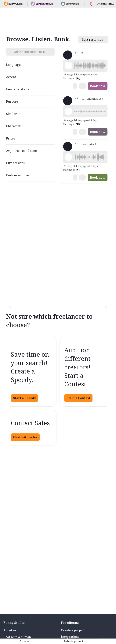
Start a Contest (78, 398)
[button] (90, 66)
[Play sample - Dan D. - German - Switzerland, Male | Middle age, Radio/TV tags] (68, 157)
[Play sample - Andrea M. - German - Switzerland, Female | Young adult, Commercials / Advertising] (68, 111)
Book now (98, 86)
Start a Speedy (24, 398)
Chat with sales (25, 437)
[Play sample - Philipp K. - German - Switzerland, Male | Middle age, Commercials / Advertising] (68, 66)
